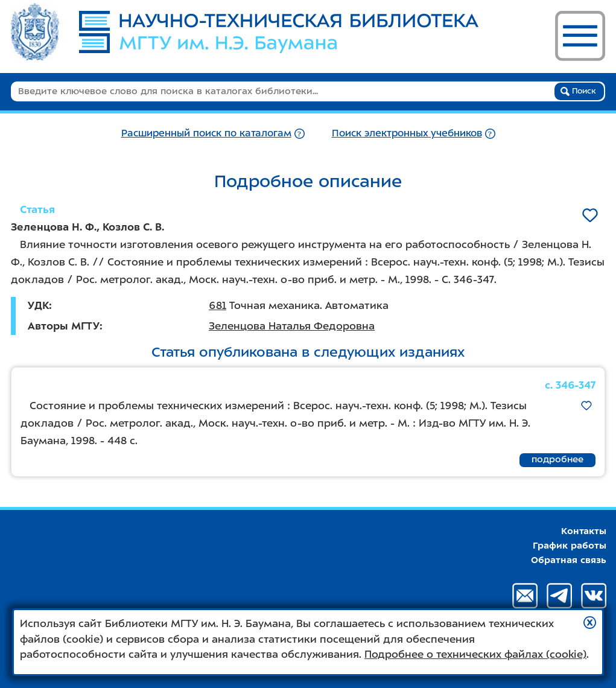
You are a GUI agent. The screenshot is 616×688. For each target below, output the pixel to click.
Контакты (584, 531)
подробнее (557, 459)
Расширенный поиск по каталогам (206, 133)
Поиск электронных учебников (407, 133)
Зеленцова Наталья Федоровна (292, 326)
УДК (38, 305)
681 (218, 305)
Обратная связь (569, 560)
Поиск (578, 91)
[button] (590, 623)
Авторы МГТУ (64, 326)
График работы (570, 546)
